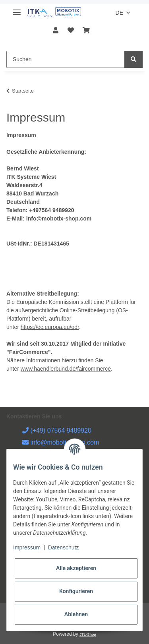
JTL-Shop (88, 634)
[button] (56, 31)
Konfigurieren (76, 591)
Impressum (27, 547)
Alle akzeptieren (76, 568)
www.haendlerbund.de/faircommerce (66, 369)
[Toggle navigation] (17, 9)
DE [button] (119, 13)
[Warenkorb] (86, 31)
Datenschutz (64, 547)
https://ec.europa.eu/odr (50, 327)
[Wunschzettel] (70, 31)
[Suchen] (66, 59)
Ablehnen (76, 614)
